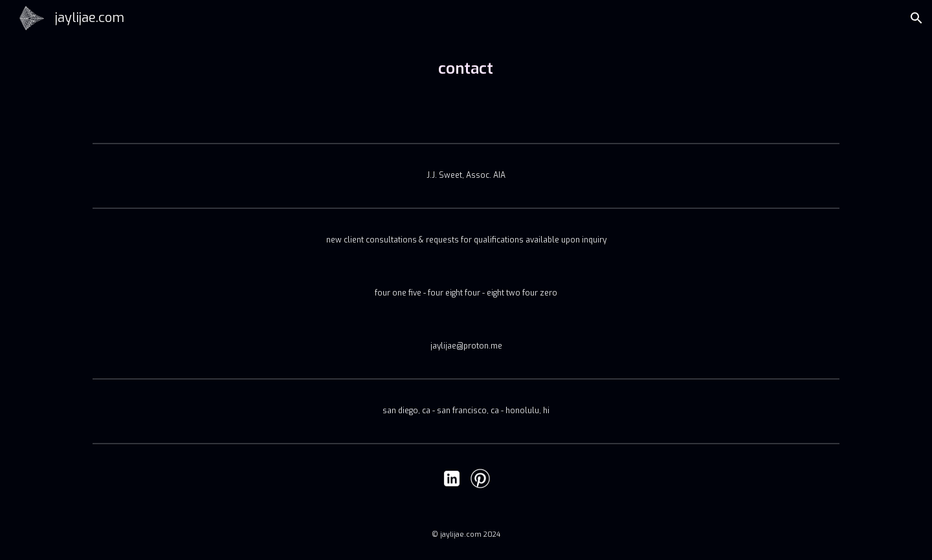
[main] (466, 69)
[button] (916, 18)
